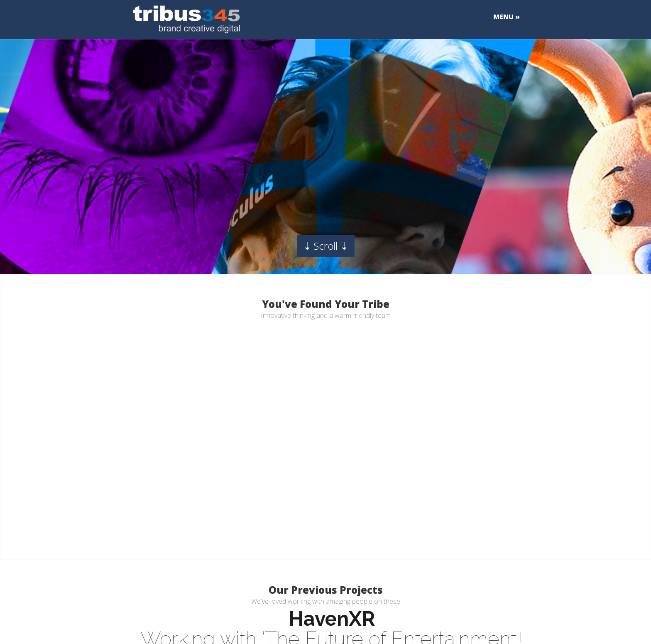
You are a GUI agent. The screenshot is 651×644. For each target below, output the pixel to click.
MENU (503, 17)
